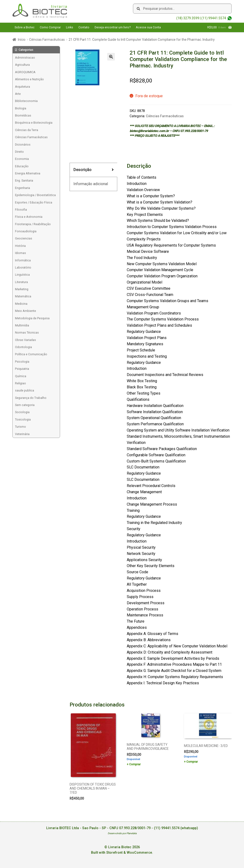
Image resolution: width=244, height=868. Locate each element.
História (20, 246)
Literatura (21, 282)
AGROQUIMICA (25, 72)
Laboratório (23, 267)
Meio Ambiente (25, 311)
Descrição (82, 170)
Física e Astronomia (29, 217)
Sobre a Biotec (25, 27)
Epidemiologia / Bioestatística (35, 195)
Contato (84, 27)
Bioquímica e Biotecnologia (34, 123)
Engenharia (23, 188)
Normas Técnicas (27, 332)
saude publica (25, 390)
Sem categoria (25, 405)
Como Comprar (50, 27)
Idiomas (20, 253)
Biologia (21, 108)
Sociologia (22, 412)
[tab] (93, 170)
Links (70, 27)
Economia (22, 159)
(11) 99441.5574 (214, 18)
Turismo (20, 427)
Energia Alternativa (28, 173)
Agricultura (22, 65)
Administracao (25, 58)
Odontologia (23, 347)
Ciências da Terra (27, 130)
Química (21, 376)
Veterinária (22, 434)
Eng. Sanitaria (24, 180)
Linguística (22, 275)
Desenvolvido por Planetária (122, 833)
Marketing (22, 289)
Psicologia (22, 362)
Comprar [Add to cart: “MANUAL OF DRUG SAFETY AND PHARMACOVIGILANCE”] (135, 764)
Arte (18, 94)
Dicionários (23, 145)
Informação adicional (91, 184)
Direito (19, 152)
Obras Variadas (25, 340)
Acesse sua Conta (148, 27)
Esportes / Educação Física (34, 202)
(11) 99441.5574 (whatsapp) (176, 828)
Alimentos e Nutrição (29, 79)
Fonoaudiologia (26, 231)
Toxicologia (23, 419)
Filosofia (21, 210)
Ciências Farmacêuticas (47, 40)
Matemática (23, 296)
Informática (23, 260)
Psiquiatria (22, 369)
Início (22, 40)
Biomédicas (23, 115)
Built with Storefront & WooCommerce (122, 853)
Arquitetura (23, 87)
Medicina (21, 304)
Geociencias (24, 238)
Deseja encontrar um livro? (113, 27)
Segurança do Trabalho (31, 398)
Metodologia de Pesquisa (32, 318)
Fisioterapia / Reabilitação (33, 224)
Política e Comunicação (31, 354)
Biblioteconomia (26, 101)
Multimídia (22, 325)
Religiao (20, 383)
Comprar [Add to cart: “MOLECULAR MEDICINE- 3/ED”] (192, 762)
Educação (22, 166)
